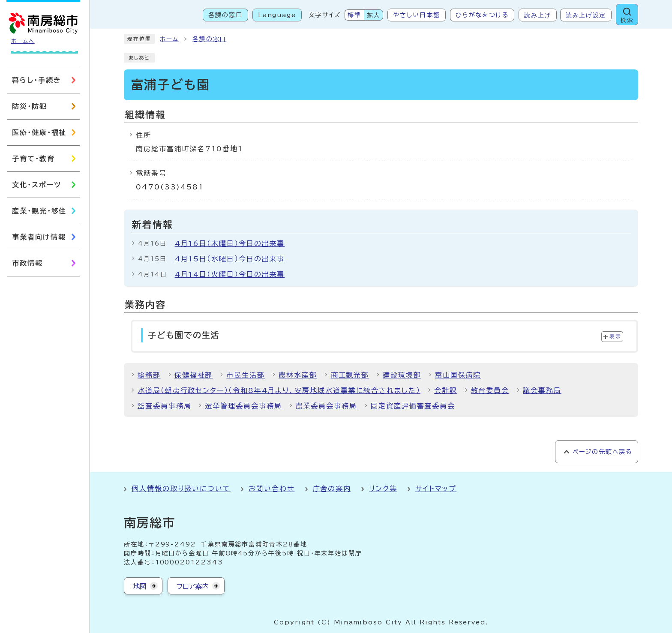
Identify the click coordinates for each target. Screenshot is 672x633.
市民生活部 (246, 375)
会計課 (446, 390)
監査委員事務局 (164, 406)
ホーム (169, 39)
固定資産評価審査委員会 (413, 406)
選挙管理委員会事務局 (243, 406)
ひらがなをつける (482, 15)
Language (277, 15)
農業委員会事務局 (326, 406)
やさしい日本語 (416, 15)
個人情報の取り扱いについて (181, 489)
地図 (140, 586)
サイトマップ (436, 489)
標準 (354, 15)
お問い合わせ (272, 489)
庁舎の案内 (332, 489)
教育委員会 (490, 390)
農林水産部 (298, 375)
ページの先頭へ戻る (602, 452)
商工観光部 (350, 375)
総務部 (149, 375)
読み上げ (538, 15)
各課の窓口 (225, 15)
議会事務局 (542, 390)
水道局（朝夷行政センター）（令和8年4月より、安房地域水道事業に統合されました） (279, 390)
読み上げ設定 (586, 15)
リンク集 (383, 489)
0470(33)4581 (170, 187)
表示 (615, 336)
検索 (627, 20)
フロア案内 (193, 586)
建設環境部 (402, 375)
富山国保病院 (458, 375)
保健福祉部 (194, 375)
